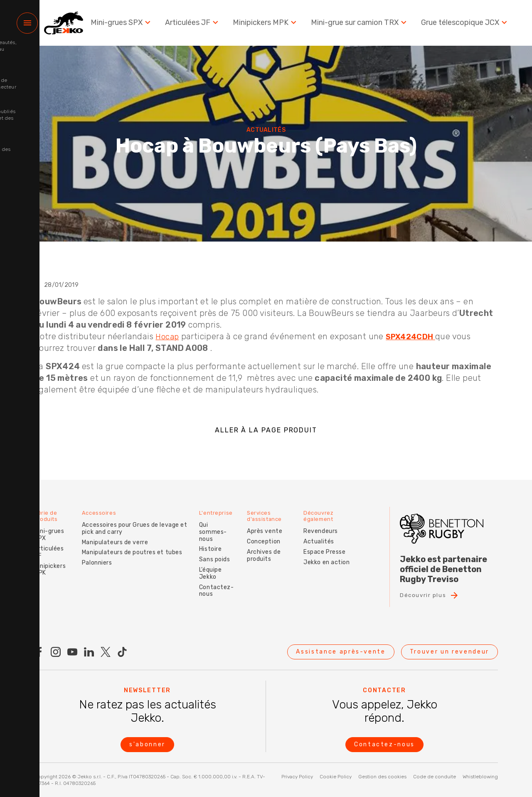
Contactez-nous (219, 578)
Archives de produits (268, 549)
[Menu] (27, 25)
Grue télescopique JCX (466, 25)
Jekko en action (320, 560)
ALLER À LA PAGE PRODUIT (266, 430)
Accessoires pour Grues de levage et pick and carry (132, 523)
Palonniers (94, 557)
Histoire (213, 537)
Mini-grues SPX (128, 25)
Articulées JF (198, 25)
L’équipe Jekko (213, 561)
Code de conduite (435, 777)
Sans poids (217, 547)
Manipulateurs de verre (112, 537)
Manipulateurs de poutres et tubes (129, 547)
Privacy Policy (297, 777)
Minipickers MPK (270, 25)
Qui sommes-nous (221, 523)
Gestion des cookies (382, 777)
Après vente (269, 525)
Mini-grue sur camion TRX (363, 25)
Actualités (323, 536)
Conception (268, 536)
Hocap (168, 336)
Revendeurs (324, 525)
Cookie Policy (336, 777)
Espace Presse (328, 546)
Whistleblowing (480, 777)
